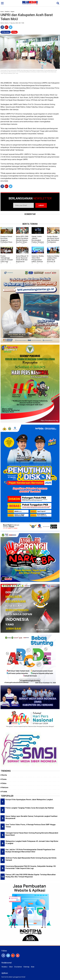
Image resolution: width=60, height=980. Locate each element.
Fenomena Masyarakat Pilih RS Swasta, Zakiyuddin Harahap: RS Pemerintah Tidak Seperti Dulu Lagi (31, 867)
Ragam (12, 12)
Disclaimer (18, 967)
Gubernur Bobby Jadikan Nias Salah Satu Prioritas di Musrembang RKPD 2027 (53, 261)
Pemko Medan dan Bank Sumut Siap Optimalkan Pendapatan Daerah (53, 240)
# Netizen (4, 787)
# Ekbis (3, 783)
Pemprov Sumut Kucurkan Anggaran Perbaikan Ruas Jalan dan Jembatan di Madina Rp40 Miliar (6, 243)
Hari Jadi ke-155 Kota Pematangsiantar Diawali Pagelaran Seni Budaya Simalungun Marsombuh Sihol (30, 851)
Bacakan (6, 32)
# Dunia (3, 779)
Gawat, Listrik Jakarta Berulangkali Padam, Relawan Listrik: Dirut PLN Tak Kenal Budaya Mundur (38, 242)
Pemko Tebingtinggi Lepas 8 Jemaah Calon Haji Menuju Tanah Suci (7, 261)
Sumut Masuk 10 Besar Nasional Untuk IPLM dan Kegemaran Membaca (22, 260)
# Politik (4, 792)
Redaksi (5, 967)
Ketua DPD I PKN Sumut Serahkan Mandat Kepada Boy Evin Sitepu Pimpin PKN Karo (22, 241)
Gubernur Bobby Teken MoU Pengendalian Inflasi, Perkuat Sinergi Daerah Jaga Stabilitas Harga (38, 262)
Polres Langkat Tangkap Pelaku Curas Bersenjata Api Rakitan (30, 808)
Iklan (33, 967)
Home (2, 12)
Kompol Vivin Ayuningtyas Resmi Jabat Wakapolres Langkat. (29, 799)
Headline (7, 12)
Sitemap (26, 967)
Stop (14, 32)
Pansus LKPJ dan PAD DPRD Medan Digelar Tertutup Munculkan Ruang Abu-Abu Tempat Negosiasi (31, 876)
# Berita (4, 775)
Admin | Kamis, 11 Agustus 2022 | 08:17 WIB (12, 23)
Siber (11, 967)
